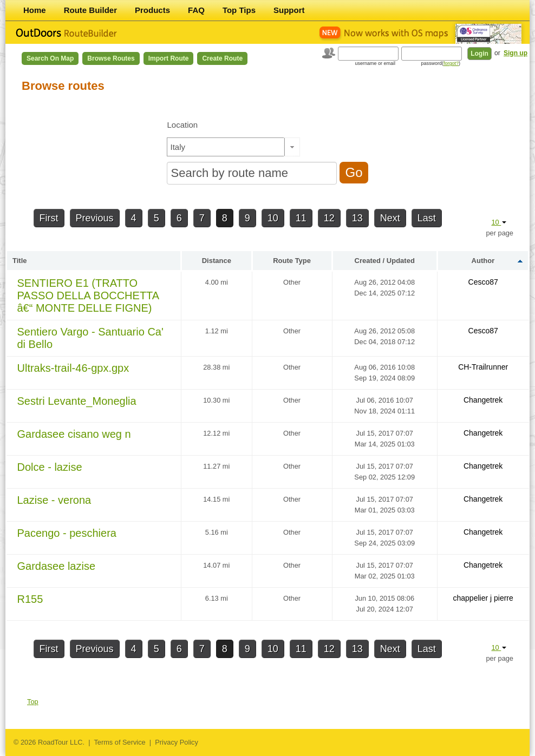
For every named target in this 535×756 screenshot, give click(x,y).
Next (390, 218)
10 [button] (499, 222)
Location (182, 125)
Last (427, 218)
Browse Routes (111, 58)
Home (35, 10)
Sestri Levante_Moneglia (77, 401)
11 (301, 218)
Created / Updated (385, 261)
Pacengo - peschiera (67, 533)
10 (273, 218)
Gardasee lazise (57, 566)
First (49, 218)
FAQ (196, 10)
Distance (217, 261)
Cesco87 (483, 282)
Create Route (222, 58)
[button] (292, 147)
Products (152, 10)
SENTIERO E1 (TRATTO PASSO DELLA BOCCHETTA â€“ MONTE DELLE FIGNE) (88, 295)
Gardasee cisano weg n (74, 434)
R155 (30, 599)
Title (20, 261)
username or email (375, 63)
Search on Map (50, 58)
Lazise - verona (54, 500)
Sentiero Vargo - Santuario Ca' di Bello (90, 338)
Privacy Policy (177, 742)
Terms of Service (119, 742)
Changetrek (483, 400)
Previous (95, 218)
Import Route (169, 58)
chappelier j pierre (483, 598)
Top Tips (239, 10)
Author (483, 261)
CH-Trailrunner (483, 367)
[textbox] (226, 147)
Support (289, 10)
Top (33, 702)
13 (357, 218)
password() (441, 63)
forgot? (451, 63)
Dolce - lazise (50, 467)
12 (329, 218)
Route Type (292, 261)
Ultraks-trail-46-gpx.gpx (73, 368)
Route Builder (90, 10)
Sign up (516, 53)
